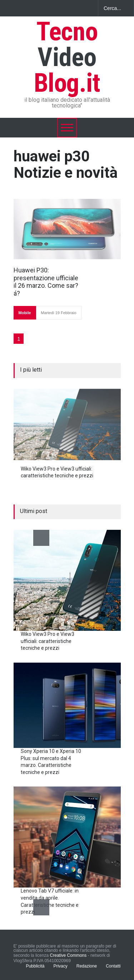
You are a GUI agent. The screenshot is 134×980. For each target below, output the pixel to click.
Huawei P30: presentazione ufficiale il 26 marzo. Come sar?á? (46, 282)
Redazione (87, 966)
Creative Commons (68, 955)
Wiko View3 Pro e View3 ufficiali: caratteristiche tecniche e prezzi (48, 641)
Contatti (113, 966)
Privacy (60, 966)
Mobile (25, 313)
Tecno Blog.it (67, 57)
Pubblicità (35, 966)
